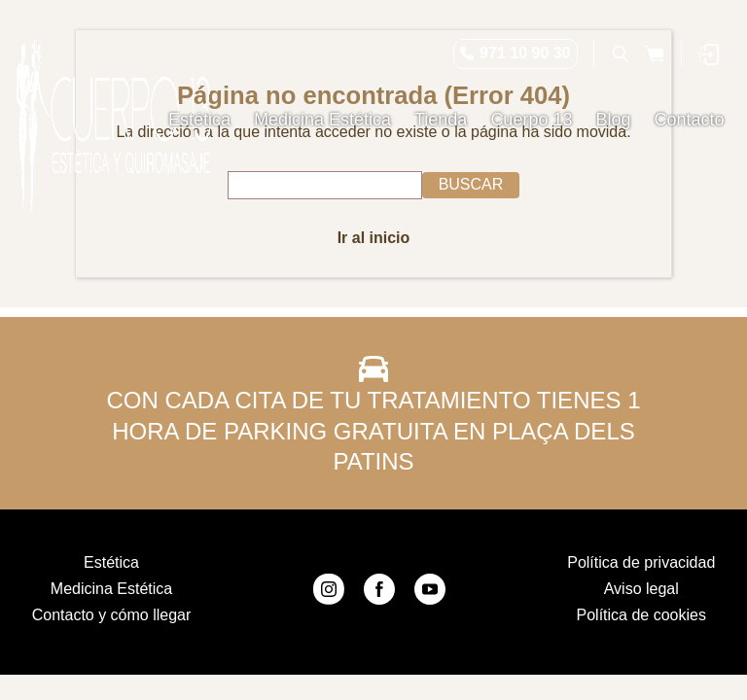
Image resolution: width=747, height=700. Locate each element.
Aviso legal (641, 589)
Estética (199, 120)
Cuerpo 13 (531, 120)
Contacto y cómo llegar (112, 615)
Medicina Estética (322, 120)
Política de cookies (641, 615)
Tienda (441, 120)
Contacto (689, 120)
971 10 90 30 (525, 53)
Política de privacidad (641, 562)
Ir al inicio (374, 238)
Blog (613, 120)
